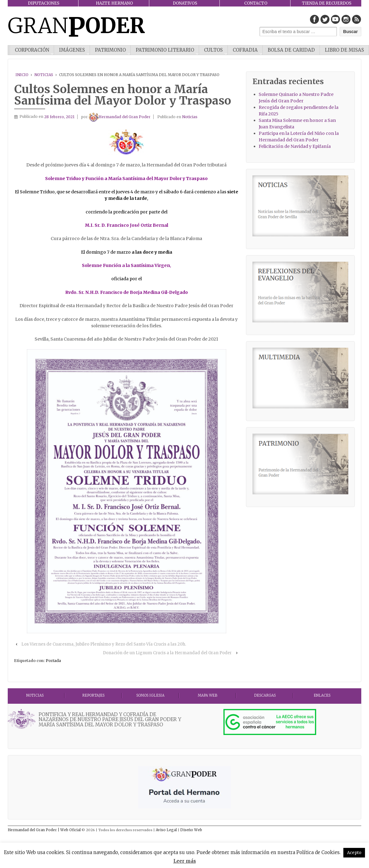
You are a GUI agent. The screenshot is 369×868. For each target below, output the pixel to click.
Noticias (44, 75)
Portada (53, 661)
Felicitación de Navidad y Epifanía (295, 146)
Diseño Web (191, 830)
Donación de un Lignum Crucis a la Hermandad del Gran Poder (167, 653)
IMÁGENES (72, 50)
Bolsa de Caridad (291, 50)
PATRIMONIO (110, 50)
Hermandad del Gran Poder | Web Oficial (45, 830)
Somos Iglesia (150, 695)
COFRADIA (245, 50)
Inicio (22, 75)
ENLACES (322, 695)
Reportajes (93, 695)
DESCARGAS (265, 695)
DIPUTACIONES (44, 3)
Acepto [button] (354, 853)
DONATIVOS (185, 3)
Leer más (185, 861)
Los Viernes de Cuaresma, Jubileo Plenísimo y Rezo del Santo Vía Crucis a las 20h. (104, 644)
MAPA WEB (208, 695)
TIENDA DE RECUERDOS (327, 3)
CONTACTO (256, 3)
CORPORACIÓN (32, 50)
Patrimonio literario (165, 50)
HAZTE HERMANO (114, 3)
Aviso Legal (167, 830)
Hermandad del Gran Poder (120, 117)
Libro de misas (344, 50)
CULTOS (213, 50)
